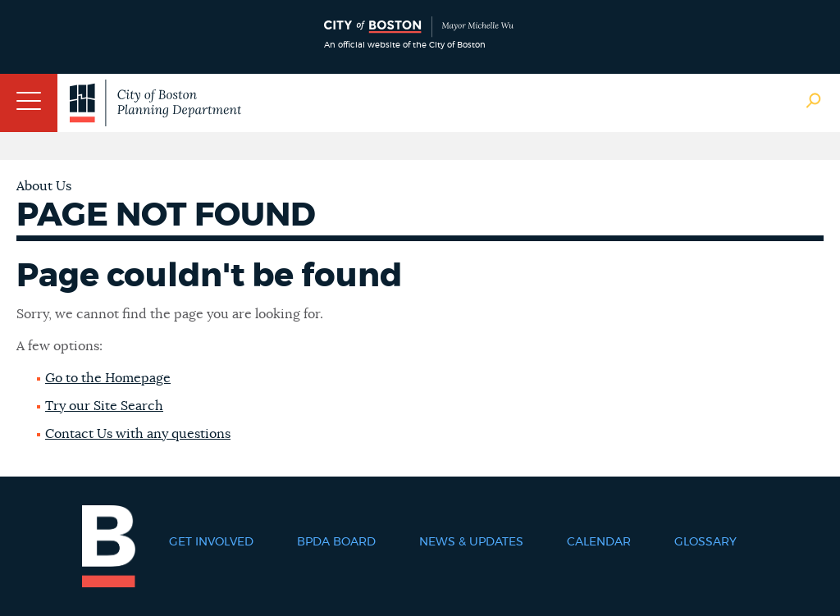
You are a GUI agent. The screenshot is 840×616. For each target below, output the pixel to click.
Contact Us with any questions (138, 434)
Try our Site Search (104, 406)
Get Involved (211, 542)
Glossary (705, 542)
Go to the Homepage (108, 378)
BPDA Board (336, 542)
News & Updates (471, 542)
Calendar (599, 542)
